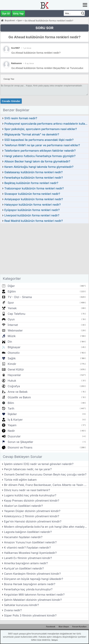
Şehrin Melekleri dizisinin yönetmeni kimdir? (33, 600)
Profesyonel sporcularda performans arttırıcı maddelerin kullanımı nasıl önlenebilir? (46, 124)
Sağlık (12, 358)
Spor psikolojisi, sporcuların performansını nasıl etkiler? (41, 129)
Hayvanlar (14, 375)
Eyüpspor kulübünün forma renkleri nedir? (32, 210)
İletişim (55, 640)
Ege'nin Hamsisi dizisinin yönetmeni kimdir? (33, 521)
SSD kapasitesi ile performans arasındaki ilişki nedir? (39, 140)
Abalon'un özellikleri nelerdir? (23, 506)
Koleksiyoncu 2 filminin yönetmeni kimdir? (32, 516)
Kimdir (12, 364)
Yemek (12, 308)
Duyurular (14, 436)
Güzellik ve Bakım (19, 397)
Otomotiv (14, 353)
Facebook (51, 627)
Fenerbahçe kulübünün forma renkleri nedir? (34, 178)
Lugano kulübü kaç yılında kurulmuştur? (30, 495)
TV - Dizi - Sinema (20, 297)
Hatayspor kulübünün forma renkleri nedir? (33, 205)
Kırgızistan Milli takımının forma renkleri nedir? (34, 595)
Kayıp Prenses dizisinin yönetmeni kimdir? (32, 501)
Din (10, 342)
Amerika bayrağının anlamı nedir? (26, 563)
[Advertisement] (44, 250)
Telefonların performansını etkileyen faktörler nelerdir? (40, 151)
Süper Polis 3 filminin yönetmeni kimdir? (30, 615)
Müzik (12, 336)
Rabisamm (16, 63)
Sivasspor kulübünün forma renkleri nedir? (32, 194)
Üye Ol (6, 14)
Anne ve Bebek (18, 392)
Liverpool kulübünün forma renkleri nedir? (32, 215)
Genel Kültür (16, 369)
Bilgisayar (14, 347)
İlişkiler (12, 414)
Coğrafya (14, 386)
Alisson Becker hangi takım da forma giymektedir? (37, 161)
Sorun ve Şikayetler (20, 442)
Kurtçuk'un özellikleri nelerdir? (24, 568)
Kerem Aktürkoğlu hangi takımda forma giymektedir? (39, 167)
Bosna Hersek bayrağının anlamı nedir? (30, 584)
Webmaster (15, 330)
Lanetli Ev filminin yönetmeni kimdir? (28, 558)
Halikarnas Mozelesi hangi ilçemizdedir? (30, 553)
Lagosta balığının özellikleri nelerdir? (28, 532)
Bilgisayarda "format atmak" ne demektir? (32, 134)
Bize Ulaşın (64, 627)
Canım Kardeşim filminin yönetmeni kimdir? (32, 574)
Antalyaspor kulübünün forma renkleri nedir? (34, 199)
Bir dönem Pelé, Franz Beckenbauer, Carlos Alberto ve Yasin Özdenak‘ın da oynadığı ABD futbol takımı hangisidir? (46, 485)
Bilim (11, 403)
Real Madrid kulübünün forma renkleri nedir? (34, 221)
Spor (11, 303)
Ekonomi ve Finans (20, 447)
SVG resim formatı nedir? (21, 118)
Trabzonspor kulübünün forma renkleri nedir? (34, 188)
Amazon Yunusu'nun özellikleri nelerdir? (30, 542)
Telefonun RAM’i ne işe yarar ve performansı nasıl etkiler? (42, 145)
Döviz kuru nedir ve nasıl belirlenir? (27, 490)
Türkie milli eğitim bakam (20, 480)
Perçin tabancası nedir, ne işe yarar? (28, 469)
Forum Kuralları (79, 627)
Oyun (11, 319)
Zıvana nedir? (13, 610)
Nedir (11, 431)
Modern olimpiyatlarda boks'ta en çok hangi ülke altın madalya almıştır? (46, 527)
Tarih (11, 408)
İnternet (13, 325)
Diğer (11, 286)
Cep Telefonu (16, 314)
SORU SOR (44, 28)
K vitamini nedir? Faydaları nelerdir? (27, 548)
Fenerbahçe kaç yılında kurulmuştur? (28, 589)
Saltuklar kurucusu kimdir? (21, 605)
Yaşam (12, 425)
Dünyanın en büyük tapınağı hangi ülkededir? (34, 579)
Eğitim (12, 291)
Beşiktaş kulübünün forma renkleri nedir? (31, 183)
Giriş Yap (18, 14)
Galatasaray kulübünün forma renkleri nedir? (34, 172)
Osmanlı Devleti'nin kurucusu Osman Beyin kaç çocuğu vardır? (45, 474)
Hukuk (12, 381)
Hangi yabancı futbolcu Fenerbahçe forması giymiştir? (40, 156)
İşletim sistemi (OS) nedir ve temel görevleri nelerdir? (39, 464)
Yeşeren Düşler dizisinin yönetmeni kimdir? (32, 511)
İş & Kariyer (15, 420)
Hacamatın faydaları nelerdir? (23, 537)
